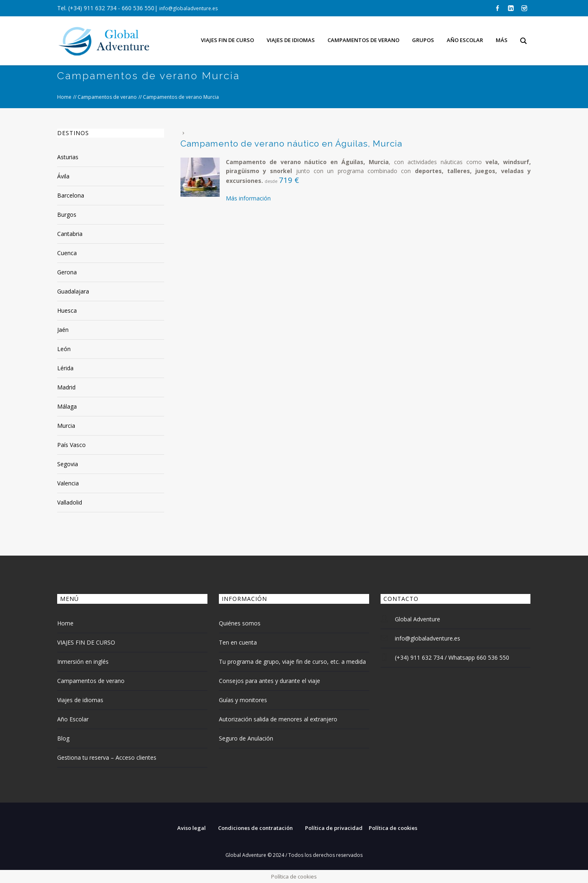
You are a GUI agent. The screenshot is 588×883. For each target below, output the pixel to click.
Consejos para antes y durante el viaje (269, 681)
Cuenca (67, 253)
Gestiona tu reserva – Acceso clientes (107, 757)
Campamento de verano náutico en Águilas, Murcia (291, 143)
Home (64, 97)
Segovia (68, 464)
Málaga (67, 406)
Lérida (65, 368)
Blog (63, 738)
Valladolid (70, 502)
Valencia (68, 483)
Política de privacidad (334, 828)
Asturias (68, 157)
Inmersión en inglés (83, 662)
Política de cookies (393, 828)
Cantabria (70, 234)
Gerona (67, 272)
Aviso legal (192, 828)
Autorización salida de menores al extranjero (278, 719)
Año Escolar (73, 719)
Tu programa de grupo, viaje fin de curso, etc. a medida (292, 662)
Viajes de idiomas (80, 700)
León (64, 349)
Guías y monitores (243, 700)
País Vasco (71, 445)
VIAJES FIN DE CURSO (86, 642)
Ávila (63, 176)
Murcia (66, 426)
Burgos (67, 215)
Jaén (63, 330)
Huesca (67, 310)
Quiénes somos (240, 623)
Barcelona (71, 195)
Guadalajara (73, 291)
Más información (248, 198)
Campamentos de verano (107, 97)
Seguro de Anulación (246, 738)
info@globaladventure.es (188, 8)
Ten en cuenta (238, 642)
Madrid (66, 387)
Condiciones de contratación (255, 828)
